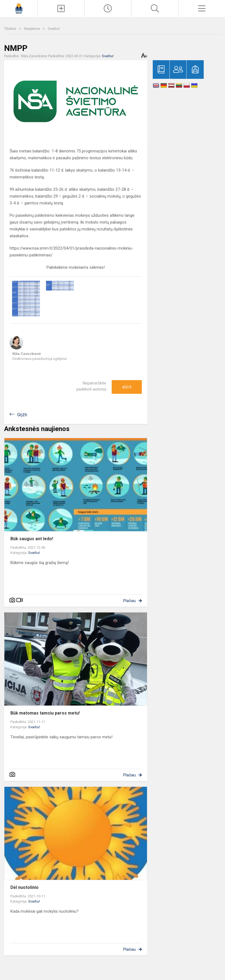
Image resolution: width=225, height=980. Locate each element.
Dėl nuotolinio (24, 887)
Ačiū (127, 387)
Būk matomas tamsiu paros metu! (45, 713)
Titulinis (11, 29)
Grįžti (22, 415)
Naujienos (32, 29)
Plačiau (129, 601)
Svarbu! (54, 29)
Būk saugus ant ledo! (32, 539)
